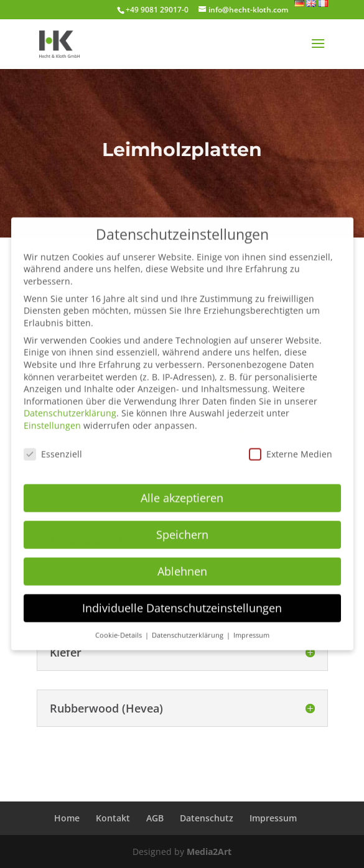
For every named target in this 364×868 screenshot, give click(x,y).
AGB (155, 818)
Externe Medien (291, 446)
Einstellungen (52, 417)
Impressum (273, 818)
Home (67, 818)
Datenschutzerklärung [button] (189, 626)
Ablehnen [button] (182, 563)
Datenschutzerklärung (70, 404)
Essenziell (53, 446)
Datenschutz (207, 818)
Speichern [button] (182, 526)
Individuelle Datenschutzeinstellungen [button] (182, 599)
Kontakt (113, 818)
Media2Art (209, 852)
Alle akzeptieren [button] (182, 489)
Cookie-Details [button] (119, 626)
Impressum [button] (251, 626)
